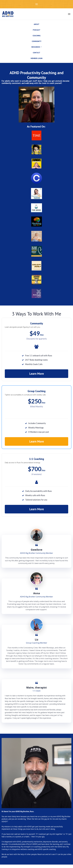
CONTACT (36, 53)
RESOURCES (36, 47)
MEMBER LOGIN (37, 58)
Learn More (37, 374)
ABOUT (37, 24)
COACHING (37, 36)
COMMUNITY (37, 41)
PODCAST (37, 30)
